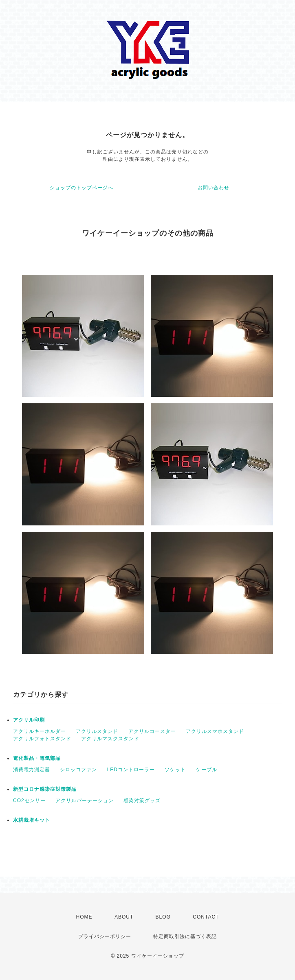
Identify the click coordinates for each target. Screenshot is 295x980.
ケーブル (207, 770)
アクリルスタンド (97, 731)
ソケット (175, 770)
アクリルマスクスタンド (110, 739)
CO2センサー (29, 801)
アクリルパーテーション (85, 801)
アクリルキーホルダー (40, 731)
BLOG (163, 917)
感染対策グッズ (142, 801)
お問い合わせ (214, 188)
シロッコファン (78, 770)
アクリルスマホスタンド (215, 731)
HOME (84, 917)
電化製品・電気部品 (37, 758)
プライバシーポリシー (105, 936)
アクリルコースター (152, 731)
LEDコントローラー (131, 770)
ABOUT (124, 917)
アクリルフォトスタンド (42, 739)
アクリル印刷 (29, 720)
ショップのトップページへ (81, 188)
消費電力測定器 (32, 770)
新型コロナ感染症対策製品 (45, 789)
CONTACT (206, 917)
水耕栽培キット (32, 820)
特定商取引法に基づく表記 (185, 936)
